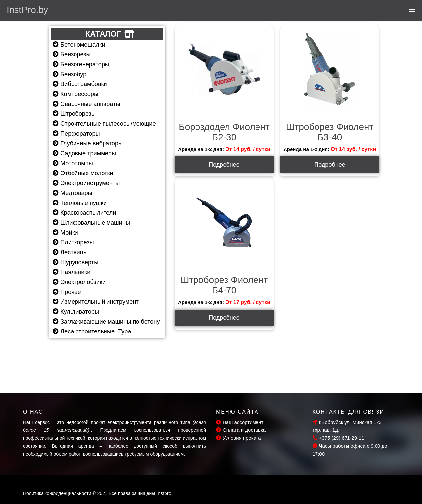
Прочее (67, 292)
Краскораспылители (85, 213)
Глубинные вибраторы (88, 143)
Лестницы (70, 252)
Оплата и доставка (241, 430)
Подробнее (224, 165)
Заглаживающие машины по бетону (106, 322)
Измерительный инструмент (96, 302)
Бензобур (70, 74)
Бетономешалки (79, 45)
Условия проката (239, 438)
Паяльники (72, 272)
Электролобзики (79, 282)
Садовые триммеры (84, 153)
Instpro (164, 493)
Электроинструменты (86, 183)
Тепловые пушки (80, 203)
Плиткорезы (73, 242)
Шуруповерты (75, 262)
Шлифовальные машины (91, 223)
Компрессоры (75, 94)
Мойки (65, 233)
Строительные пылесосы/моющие (104, 124)
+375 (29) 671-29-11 (338, 438)
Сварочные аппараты (86, 104)
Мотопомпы (73, 163)
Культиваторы (76, 312)
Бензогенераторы (81, 64)
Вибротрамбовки (80, 84)
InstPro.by (27, 10)
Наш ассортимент (240, 422)
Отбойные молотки (83, 173)
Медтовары (73, 193)
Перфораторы (76, 134)
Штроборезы (74, 114)
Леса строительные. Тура (92, 331)
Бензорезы (72, 54)
